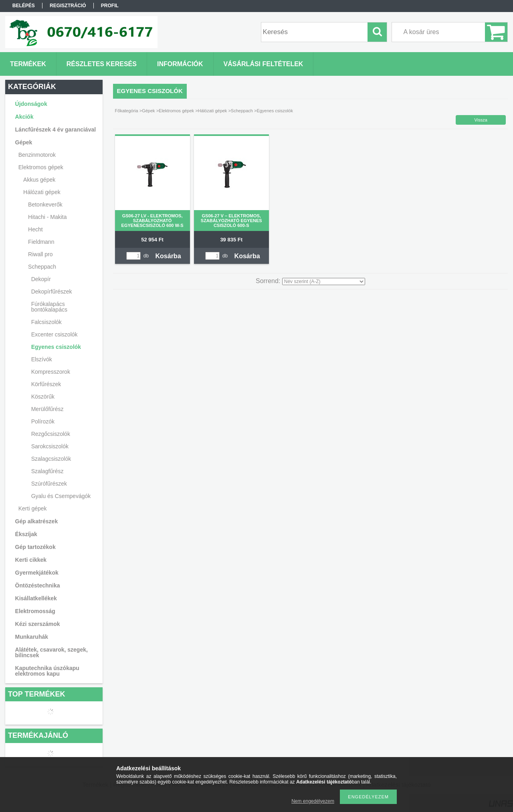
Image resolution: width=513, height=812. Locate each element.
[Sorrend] (324, 281)
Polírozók (43, 421)
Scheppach (242, 111)
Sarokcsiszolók (50, 446)
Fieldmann (41, 242)
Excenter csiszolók (55, 334)
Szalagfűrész (47, 471)
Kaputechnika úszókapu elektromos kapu (47, 671)
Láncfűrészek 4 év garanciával (56, 130)
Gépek (148, 111)
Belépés (24, 6)
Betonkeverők (45, 205)
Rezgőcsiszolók (51, 434)
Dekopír (41, 279)
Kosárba (168, 256)
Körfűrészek (46, 384)
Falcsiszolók (46, 322)
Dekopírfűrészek (52, 292)
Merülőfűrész (47, 409)
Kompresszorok (51, 372)
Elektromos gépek (176, 111)
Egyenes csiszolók (56, 347)
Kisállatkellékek (36, 598)
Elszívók (42, 359)
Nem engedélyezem (313, 801)
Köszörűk (43, 397)
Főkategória (127, 111)
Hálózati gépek (213, 111)
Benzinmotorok (37, 155)
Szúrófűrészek (49, 484)
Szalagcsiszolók (51, 459)
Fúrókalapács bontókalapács (49, 307)
